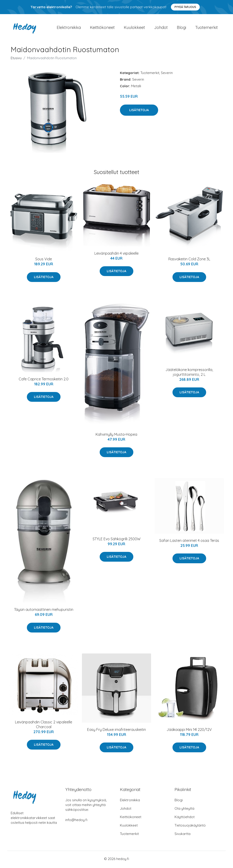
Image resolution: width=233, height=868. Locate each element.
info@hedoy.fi (76, 821)
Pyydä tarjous (185, 7)
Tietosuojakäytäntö (190, 827)
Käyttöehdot (185, 818)
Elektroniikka (69, 28)
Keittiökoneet (102, 28)
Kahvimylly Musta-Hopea (116, 436)
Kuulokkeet (134, 28)
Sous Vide (44, 261)
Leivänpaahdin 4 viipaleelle (116, 255)
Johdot (161, 28)
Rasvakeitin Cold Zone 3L (189, 261)
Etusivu (16, 60)
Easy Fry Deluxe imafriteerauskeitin (116, 731)
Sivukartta (182, 835)
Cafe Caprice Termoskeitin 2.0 (44, 380)
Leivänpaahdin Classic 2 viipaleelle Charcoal (44, 726)
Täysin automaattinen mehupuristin (44, 611)
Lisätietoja (139, 111)
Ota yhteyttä (184, 810)
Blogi (181, 28)
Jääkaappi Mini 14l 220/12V (189, 731)
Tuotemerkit (206, 28)
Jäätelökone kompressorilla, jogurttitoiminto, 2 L (189, 373)
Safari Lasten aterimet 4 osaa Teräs (189, 542)
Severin (167, 74)
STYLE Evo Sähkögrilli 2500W (116, 540)
